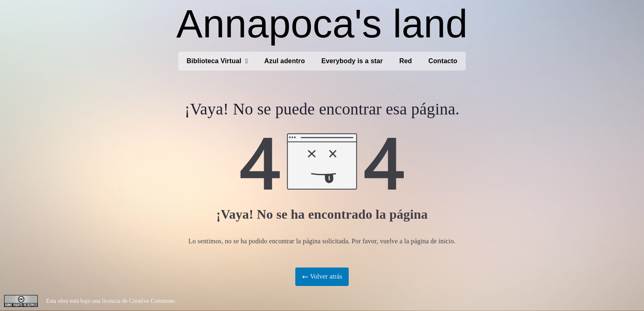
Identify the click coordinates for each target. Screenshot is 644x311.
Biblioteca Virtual (217, 61)
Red (406, 61)
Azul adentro (285, 61)
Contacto (443, 61)
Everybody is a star (352, 61)
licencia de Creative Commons (139, 301)
